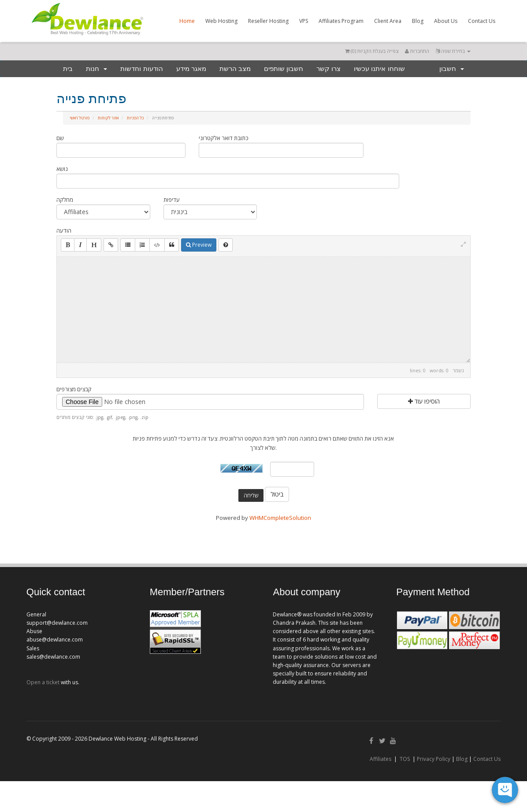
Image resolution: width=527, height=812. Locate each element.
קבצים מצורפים (74, 389)
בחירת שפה (453, 51)
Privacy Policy (434, 759)
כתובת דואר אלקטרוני (224, 138)
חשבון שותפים (284, 69)
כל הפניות (135, 118)
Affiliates (380, 759)
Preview (199, 245)
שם (60, 138)
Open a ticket (43, 682)
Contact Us (482, 21)
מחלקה (65, 200)
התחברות (417, 51)
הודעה (64, 230)
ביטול (277, 494)
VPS (304, 21)
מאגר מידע (191, 69)
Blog (418, 21)
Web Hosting (221, 21)
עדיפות (172, 200)
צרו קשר (328, 69)
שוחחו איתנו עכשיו (379, 69)
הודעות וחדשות (141, 69)
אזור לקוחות (108, 118)
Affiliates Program (341, 21)
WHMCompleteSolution (280, 518)
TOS (405, 759)
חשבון (452, 69)
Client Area (388, 21)
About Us (446, 21)
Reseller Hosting (268, 21)
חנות (96, 69)
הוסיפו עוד (424, 401)
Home (187, 21)
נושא (62, 169)
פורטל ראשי (80, 118)
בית (68, 69)
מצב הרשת (235, 69)
